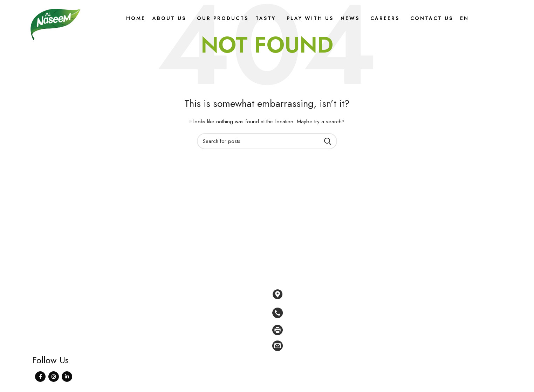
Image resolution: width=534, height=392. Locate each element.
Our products (217, 312)
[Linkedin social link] (67, 377)
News (208, 344)
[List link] (374, 313)
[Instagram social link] (54, 377)
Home (208, 291)
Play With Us (216, 334)
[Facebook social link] (40, 377)
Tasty (207, 323)
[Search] (267, 141)
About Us (212, 302)
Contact (210, 366)
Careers (210, 355)
